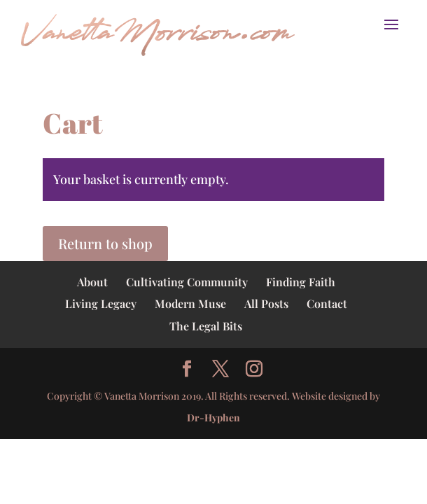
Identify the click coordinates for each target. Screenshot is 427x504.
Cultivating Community (187, 282)
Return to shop (105, 243)
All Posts (266, 303)
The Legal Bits (206, 326)
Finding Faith (301, 282)
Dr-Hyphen (213, 418)
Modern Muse (190, 303)
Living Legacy (101, 303)
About (92, 282)
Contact (327, 303)
